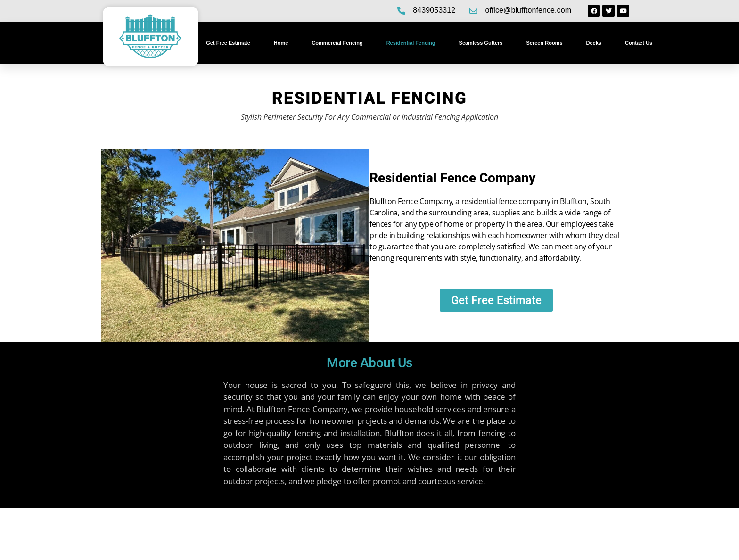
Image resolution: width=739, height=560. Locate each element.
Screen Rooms (544, 43)
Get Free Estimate (228, 43)
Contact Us (639, 43)
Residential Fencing (411, 43)
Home (281, 43)
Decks (594, 43)
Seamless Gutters (481, 43)
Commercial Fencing (337, 43)
